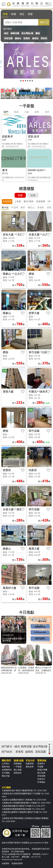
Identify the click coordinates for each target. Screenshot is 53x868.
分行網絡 (6, 773)
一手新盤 (18, 767)
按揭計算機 (42, 770)
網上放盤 (18, 770)
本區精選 (7, 201)
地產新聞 (30, 763)
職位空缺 (6, 776)
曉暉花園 (15, 33)
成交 (22, 14)
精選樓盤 (18, 763)
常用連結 (41, 782)
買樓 (5, 14)
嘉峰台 (18, 38)
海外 (47, 112)
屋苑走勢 (30, 767)
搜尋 (42, 22)
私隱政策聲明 (17, 863)
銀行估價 (41, 773)
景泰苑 (44, 38)
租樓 (14, 14)
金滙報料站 (7, 770)
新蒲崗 (41, 207)
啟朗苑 (29, 752)
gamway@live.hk (37, 843)
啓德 (49, 207)
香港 (16, 112)
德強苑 (35, 38)
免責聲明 (6, 863)
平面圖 (40, 767)
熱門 (6, 112)
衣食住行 (41, 779)
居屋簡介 (41, 763)
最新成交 (18, 773)
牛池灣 (15, 207)
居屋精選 (41, 201)
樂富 (23, 207)
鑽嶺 (38, 33)
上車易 (18, 201)
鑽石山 (31, 207)
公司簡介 (6, 763)
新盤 (30, 14)
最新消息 (6, 767)
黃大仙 (5, 207)
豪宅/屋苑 (29, 201)
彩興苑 (27, 38)
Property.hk (17, 859)
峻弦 (6, 33)
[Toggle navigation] (4, 4)
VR (49, 201)
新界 (37, 112)
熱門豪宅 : (7, 746)
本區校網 (41, 776)
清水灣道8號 (27, 33)
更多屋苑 (49, 749)
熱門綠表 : (7, 752)
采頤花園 (8, 38)
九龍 (27, 112)
